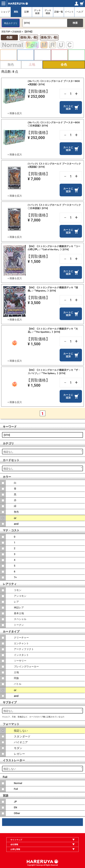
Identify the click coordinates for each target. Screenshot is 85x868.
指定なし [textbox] (8, 452)
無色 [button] (11, 65)
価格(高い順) (29, 37)
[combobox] (42, 452)
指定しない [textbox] (10, 769)
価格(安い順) (49, 37)
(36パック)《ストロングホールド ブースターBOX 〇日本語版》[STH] (54, 124)
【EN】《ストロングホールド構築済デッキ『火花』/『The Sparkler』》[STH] (53, 330)
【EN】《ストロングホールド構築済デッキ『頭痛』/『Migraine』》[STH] (53, 289)
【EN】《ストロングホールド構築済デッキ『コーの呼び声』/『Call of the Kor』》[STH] (54, 248)
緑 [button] (76, 55)
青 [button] (26, 55)
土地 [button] (32, 65)
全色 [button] (64, 65)
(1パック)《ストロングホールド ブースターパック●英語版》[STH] (54, 165)
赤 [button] (60, 55)
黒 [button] (42, 55)
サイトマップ (16, 840)
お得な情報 (15, 849)
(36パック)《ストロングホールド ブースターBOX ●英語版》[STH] (54, 83)
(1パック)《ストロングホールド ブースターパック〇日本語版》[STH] (54, 206)
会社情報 (14, 844)
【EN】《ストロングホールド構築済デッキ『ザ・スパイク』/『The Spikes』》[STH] (54, 372)
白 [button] (9, 55)
